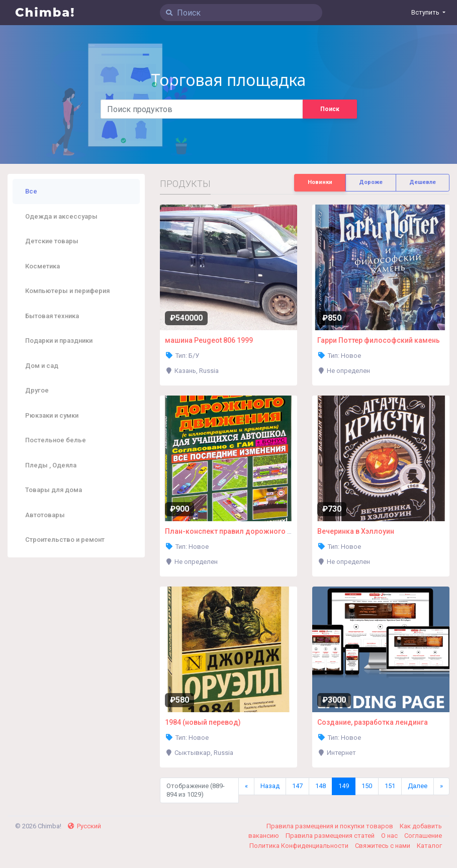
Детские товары (52, 241)
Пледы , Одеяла (51, 465)
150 (367, 786)
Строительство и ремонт (65, 540)
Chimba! (45, 12)
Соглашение (423, 836)
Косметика (42, 266)
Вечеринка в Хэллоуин (356, 531)
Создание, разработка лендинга (373, 722)
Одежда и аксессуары (61, 216)
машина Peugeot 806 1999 (209, 340)
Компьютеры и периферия (67, 291)
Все (31, 191)
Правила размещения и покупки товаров (331, 826)
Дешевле (423, 182)
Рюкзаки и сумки (52, 415)
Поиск (330, 109)
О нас (390, 836)
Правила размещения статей (331, 836)
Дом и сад (42, 366)
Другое (37, 390)
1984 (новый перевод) (203, 722)
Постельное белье (56, 440)
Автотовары (45, 515)
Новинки (320, 182)
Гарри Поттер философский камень (379, 340)
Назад (270, 786)
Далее (418, 786)
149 (344, 786)
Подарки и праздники (59, 341)
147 (297, 786)
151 (390, 786)
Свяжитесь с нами (383, 846)
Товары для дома (54, 490)
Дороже (371, 182)
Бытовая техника (52, 316)
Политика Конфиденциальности (300, 846)
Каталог (429, 846)
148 (321, 786)
